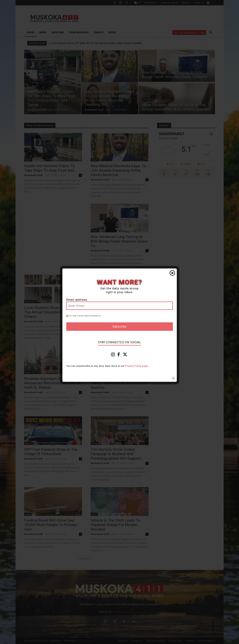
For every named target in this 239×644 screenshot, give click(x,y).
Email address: (77, 300)
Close (172, 273)
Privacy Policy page (137, 366)
